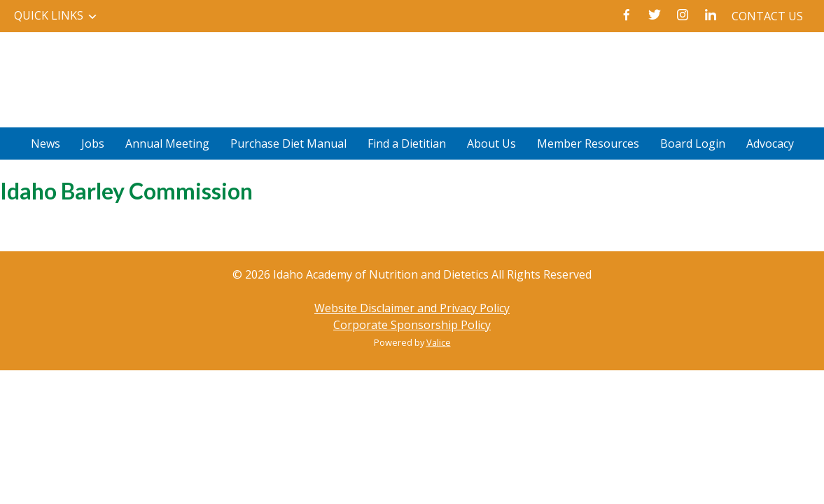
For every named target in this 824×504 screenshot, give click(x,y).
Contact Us (767, 16)
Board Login (693, 143)
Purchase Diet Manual (288, 143)
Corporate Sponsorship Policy (412, 325)
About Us (491, 143)
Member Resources (588, 143)
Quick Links (49, 15)
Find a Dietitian (407, 143)
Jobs (93, 143)
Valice (439, 342)
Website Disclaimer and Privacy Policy (412, 308)
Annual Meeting (167, 143)
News (46, 143)
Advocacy (770, 143)
